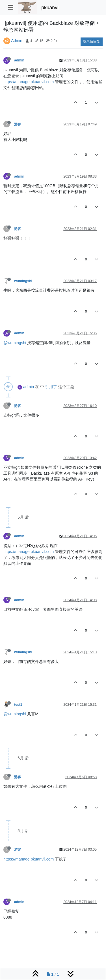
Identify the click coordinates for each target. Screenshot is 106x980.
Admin (17, 41)
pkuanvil (50, 8)
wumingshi (23, 281)
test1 (18, 705)
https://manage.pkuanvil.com (29, 82)
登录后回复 (92, 41)
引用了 (51, 387)
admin (19, 60)
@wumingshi (15, 343)
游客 (18, 124)
